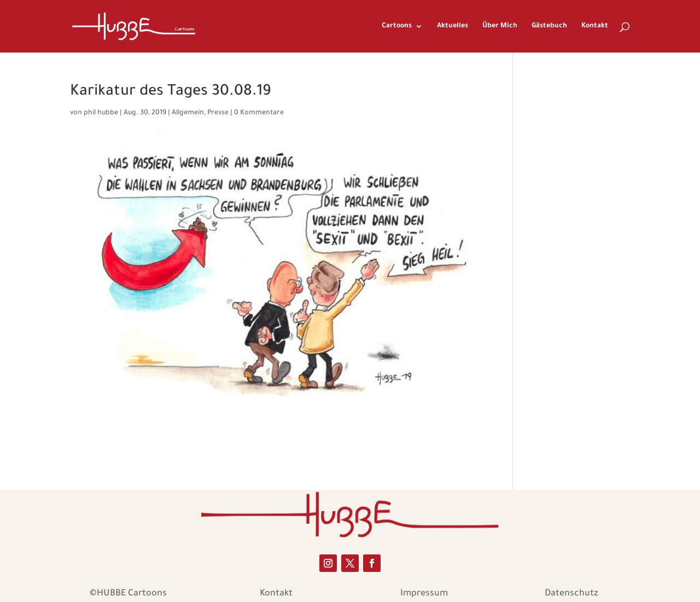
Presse (218, 113)
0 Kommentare (259, 113)
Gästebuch (549, 26)
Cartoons (397, 26)
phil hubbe (101, 113)
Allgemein (188, 113)
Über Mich (500, 26)
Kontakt (595, 26)
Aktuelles (453, 26)
